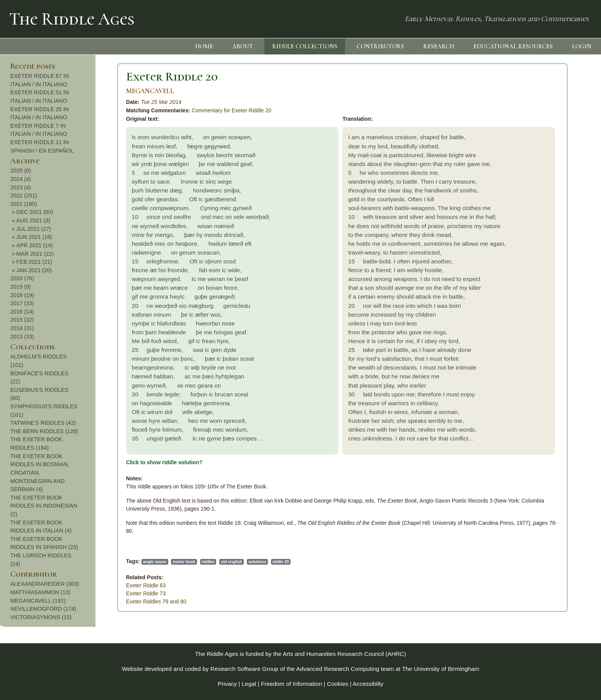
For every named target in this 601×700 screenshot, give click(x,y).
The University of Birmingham (441, 669)
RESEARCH (439, 46)
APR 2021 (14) (540, 245)
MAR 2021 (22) (541, 254)
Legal (249, 684)
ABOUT (243, 46)
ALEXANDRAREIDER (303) (550, 584)
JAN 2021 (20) (540, 270)
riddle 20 (180, 562)
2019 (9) (526, 287)
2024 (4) (526, 179)
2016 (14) (528, 312)
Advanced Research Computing (338, 669)
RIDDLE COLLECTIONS (305, 46)
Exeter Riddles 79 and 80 (55, 601)
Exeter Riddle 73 (45, 593)
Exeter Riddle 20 (71, 76)
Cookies (338, 684)
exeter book (83, 562)
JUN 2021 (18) (540, 237)
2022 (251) (529, 196)
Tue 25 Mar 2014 (60, 102)
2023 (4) (526, 187)
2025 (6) (526, 171)
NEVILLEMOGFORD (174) (549, 609)
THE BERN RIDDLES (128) (550, 431)
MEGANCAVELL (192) (544, 601)
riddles (107, 562)
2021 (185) (529, 204)
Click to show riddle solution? (63, 462)
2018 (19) (528, 295)
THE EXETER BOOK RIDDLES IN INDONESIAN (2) (549, 506)
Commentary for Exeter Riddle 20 (130, 110)
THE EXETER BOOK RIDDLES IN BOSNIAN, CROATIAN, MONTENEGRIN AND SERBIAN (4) (545, 473)
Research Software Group (245, 669)
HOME (204, 46)
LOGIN (582, 46)
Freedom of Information (292, 684)
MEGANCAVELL (49, 91)
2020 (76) (528, 278)
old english (131, 562)
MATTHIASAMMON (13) (546, 592)
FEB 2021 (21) (540, 262)
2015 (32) (528, 320)
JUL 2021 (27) (539, 229)
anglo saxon (53, 562)
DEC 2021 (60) (540, 212)
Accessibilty (368, 684)
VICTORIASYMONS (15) (547, 617)
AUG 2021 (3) (539, 220)
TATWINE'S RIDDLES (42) (549, 423)
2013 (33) (528, 337)
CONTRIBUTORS (380, 46)
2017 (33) (528, 303)
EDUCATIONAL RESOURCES (513, 46)
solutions (156, 562)
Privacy (227, 684)
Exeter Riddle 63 (45, 585)
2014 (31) (528, 328)
